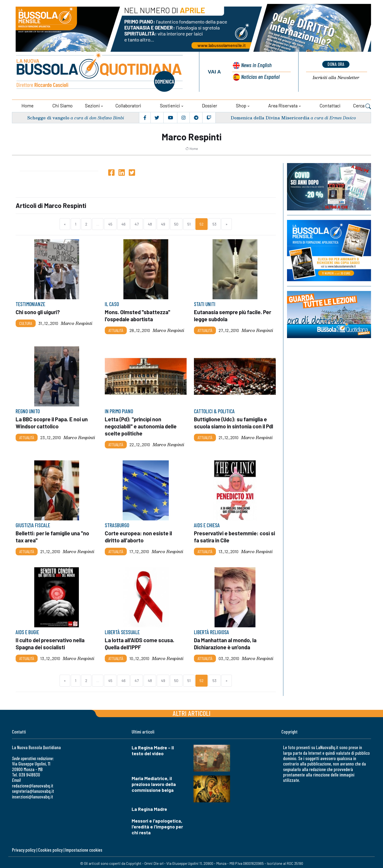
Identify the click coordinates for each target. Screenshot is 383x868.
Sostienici (170, 105)
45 (110, 223)
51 (189, 223)
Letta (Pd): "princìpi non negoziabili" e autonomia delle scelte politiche (141, 425)
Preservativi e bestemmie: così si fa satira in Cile (232, 535)
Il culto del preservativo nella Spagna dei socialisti (51, 641)
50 (176, 223)
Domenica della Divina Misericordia (270, 117)
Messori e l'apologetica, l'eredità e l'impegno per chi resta (157, 824)
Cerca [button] (362, 105)
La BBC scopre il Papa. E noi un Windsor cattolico (53, 422)
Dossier (210, 105)
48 (150, 223)
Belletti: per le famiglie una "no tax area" (53, 535)
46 (123, 223)
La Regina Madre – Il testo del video (153, 748)
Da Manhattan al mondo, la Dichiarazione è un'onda (226, 641)
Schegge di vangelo (48, 117)
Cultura (26, 322)
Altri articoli (192, 711)
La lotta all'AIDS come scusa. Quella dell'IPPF (140, 641)
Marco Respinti (77, 323)
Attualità (116, 329)
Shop (241, 105)
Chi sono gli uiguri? (38, 311)
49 (163, 223)
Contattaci (330, 105)
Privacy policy (24, 848)
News (256, 65)
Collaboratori (128, 105)
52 (202, 223)
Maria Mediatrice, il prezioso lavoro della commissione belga (154, 782)
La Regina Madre (149, 807)
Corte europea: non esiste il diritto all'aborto (139, 535)
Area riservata (283, 105)
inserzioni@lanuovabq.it (32, 794)
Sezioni (92, 105)
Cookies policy (50, 848)
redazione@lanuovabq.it (33, 783)
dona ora (336, 64)
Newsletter (336, 77)
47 (137, 223)
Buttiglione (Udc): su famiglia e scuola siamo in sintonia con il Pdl (234, 422)
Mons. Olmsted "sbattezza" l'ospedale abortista (138, 315)
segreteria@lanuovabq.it (33, 789)
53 (214, 223)
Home (27, 105)
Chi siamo (62, 105)
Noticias (260, 77)
